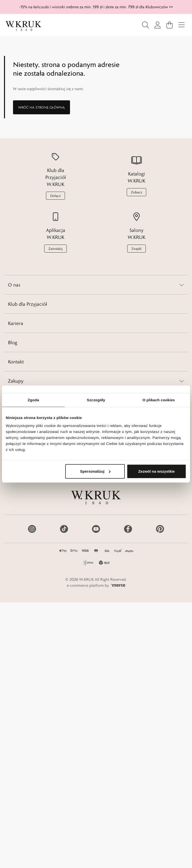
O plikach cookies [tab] (159, 400)
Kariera (16, 323)
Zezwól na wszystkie (156, 471)
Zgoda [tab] (33, 400)
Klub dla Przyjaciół (27, 304)
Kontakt (16, 362)
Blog (13, 342)
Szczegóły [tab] (96, 400)
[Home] (23, 26)
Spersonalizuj (95, 471)
